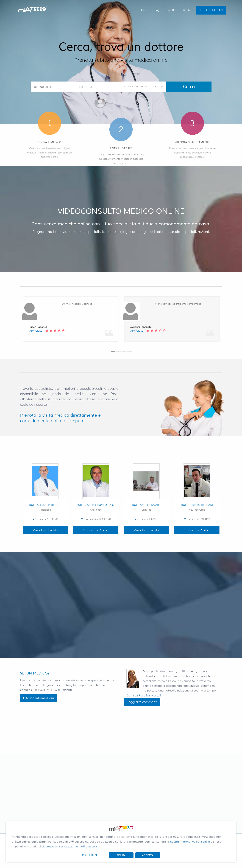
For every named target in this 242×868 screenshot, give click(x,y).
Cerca (145, 10)
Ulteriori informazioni (38, 698)
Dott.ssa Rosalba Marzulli (144, 695)
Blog (157, 10)
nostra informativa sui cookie (190, 842)
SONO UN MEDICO (211, 10)
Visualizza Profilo (45, 530)
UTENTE (188, 10)
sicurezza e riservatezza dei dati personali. (70, 846)
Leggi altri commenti (142, 702)
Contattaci (171, 10)
